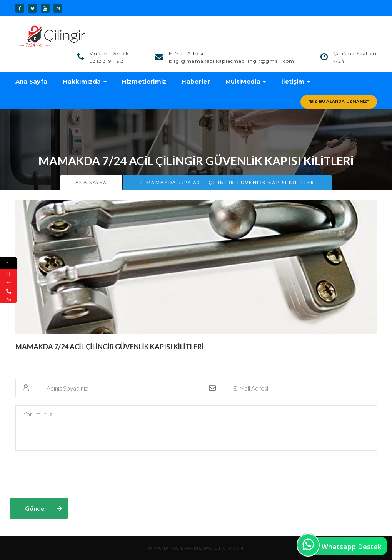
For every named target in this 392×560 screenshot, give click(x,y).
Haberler (196, 81)
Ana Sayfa (32, 81)
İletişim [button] (296, 81)
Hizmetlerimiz (144, 81)
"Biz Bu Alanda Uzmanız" (339, 101)
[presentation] (68, 473)
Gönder (36, 508)
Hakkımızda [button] (84, 81)
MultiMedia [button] (246, 81)
